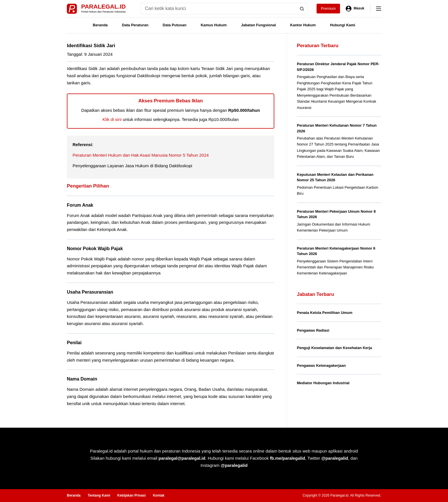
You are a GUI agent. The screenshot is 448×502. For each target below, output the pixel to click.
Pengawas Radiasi (313, 330)
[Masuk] (355, 9)
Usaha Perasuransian (90, 292)
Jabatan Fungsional (258, 25)
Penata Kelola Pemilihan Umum (325, 313)
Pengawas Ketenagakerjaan (321, 365)
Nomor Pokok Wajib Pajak (95, 249)
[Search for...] (218, 9)
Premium (328, 8)
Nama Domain (82, 379)
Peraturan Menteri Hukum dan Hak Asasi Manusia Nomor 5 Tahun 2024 (141, 155)
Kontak (159, 495)
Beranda (100, 25)
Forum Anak (80, 205)
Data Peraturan (135, 25)
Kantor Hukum (303, 25)
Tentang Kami (99, 495)
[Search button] (302, 9)
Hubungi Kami (343, 25)
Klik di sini (112, 119)
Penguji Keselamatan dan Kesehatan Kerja (334, 348)
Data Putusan (174, 25)
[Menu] (379, 9)
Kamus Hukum (214, 25)
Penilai (74, 343)
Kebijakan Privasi (131, 495)
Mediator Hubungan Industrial (323, 383)
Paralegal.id (103, 6)
